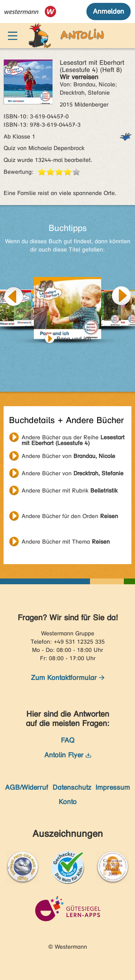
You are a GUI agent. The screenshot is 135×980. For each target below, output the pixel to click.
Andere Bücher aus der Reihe (73, 438)
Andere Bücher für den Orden (70, 516)
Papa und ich (74, 339)
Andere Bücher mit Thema (66, 542)
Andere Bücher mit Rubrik (70, 491)
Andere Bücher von (68, 456)
